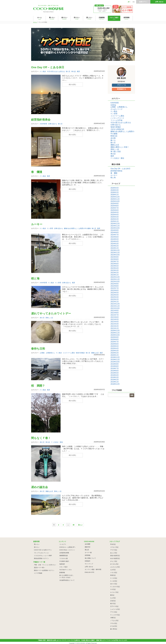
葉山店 (87, 550)
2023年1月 (115, 275)
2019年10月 (115, 362)
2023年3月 (115, 270)
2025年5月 (115, 212)
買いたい (37, 544)
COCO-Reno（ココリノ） (67, 550)
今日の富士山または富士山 (56, 71)
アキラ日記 (114, 550)
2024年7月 (115, 235)
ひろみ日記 (114, 626)
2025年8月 (115, 206)
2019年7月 (115, 368)
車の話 (74, 71)
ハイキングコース (117, 118)
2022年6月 (115, 290)
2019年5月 (115, 373)
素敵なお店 (95, 353)
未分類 (113, 138)
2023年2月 (115, 273)
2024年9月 (115, 230)
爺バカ (113, 140)
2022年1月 (115, 302)
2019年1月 (115, 382)
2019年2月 (115, 380)
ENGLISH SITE (90, 572)
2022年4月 (115, 295)
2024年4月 (115, 241)
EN (134, 2)
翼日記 (112, 595)
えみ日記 (113, 570)
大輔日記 (113, 618)
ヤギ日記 (113, 589)
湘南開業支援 (64, 556)
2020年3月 (115, 351)
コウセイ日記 (114, 547)
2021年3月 (115, 324)
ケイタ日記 (114, 578)
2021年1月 (115, 328)
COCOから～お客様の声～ (68, 547)
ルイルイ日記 (114, 592)
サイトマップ (89, 564)
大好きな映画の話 (117, 129)
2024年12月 (115, 224)
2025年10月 (115, 201)
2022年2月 (115, 299)
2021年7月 (115, 315)
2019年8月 (115, 366)
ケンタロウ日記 (115, 587)
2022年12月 (115, 277)
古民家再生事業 (64, 553)
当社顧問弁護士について (67, 580)
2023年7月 (115, 261)
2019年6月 (115, 371)
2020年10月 (115, 335)
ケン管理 (50, 228)
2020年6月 (115, 344)
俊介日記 (113, 604)
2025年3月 (115, 217)
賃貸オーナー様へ (39, 568)
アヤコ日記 (114, 612)
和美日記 (113, 575)
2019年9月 (115, 364)
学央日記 (113, 544)
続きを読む (73, 84)
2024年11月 (115, 226)
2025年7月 (115, 208)
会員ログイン (143, 2)
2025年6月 (115, 210)
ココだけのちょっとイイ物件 (43, 556)
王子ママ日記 (114, 606)
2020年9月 (115, 337)
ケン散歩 (43, 71)
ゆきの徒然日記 (115, 558)
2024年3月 (115, 244)
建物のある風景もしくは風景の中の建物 (77, 228)
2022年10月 (115, 282)
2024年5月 (115, 239)
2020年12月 (115, 331)
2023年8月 (115, 259)
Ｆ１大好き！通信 (57, 442)
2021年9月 (115, 310)
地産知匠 (62, 564)
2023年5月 (115, 266)
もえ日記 (113, 598)
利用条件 (88, 561)
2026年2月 (115, 192)
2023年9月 (115, 257)
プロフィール (121, 85)
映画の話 (114, 136)
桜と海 (35, 278)
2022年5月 (115, 293)
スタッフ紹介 (64, 567)
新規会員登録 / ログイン (41, 558)
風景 (78, 71)
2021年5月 (115, 319)
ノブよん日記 (114, 620)
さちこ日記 (114, 561)
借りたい (37, 547)
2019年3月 (115, 377)
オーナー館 (88, 553)
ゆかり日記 (114, 584)
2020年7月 (115, 342)
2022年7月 (115, 288)
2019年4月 (115, 375)
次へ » (80, 525)
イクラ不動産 (38, 573)
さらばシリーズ (116, 109)
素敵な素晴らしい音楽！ (120, 147)
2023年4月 (115, 268)
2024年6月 (115, 237)
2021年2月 (115, 326)
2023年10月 (115, 255)
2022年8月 (115, 286)
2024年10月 (115, 228)
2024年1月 (115, 248)
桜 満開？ (38, 386)
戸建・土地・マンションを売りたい (45, 565)
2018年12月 (115, 384)
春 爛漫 (37, 172)
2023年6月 (115, 264)
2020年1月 (115, 355)
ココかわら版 (64, 558)
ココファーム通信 (69, 353)
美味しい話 (49, 318)
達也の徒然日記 (115, 556)
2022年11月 (115, 279)
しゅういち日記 (115, 609)
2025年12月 (115, 197)
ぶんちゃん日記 (115, 567)
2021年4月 (115, 322)
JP (129, 2)
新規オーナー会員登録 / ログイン (44, 570)
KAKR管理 (44, 124)
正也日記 (113, 601)
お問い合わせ (159, 2)
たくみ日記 (114, 581)
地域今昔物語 (80, 353)
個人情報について (90, 558)
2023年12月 (115, 250)
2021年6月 (115, 317)
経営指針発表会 (41, 120)
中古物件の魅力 (64, 561)
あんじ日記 (114, 553)
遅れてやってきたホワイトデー (51, 314)
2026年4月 (115, 188)
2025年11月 (115, 199)
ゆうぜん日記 (114, 564)
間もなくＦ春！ (41, 438)
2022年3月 (115, 297)
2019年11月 (115, 360)
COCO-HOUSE (81, 643)
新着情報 (62, 573)
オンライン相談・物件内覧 (93, 569)
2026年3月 (115, 190)
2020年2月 (115, 353)
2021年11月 (115, 306)
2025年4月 (115, 215)
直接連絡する (121, 89)
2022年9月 (115, 284)
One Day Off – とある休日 (48, 67)
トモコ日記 (114, 573)
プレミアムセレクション (42, 553)
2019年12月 (115, 357)
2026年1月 (115, 195)
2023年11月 (115, 253)
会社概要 (88, 544)
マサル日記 (114, 623)
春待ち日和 (38, 349)
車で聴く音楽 (116, 152)
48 (74, 525)
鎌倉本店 (88, 547)
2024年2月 (115, 246)
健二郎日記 (114, 629)
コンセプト (63, 544)
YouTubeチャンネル (66, 570)
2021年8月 (115, 313)
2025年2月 (115, 219)
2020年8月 (115, 339)
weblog (113, 105)
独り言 (68, 71)
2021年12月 (115, 304)
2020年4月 (115, 348)
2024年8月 (115, 232)
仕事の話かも (53, 124)
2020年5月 (115, 346)
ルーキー (37, 224)
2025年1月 (115, 221)
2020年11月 (115, 333)
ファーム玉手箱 (116, 120)
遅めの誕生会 (39, 487)
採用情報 (88, 555)
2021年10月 (115, 308)
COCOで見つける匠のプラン (43, 550)
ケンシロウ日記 (115, 615)
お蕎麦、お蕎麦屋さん (47, 353)
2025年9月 (115, 204)
